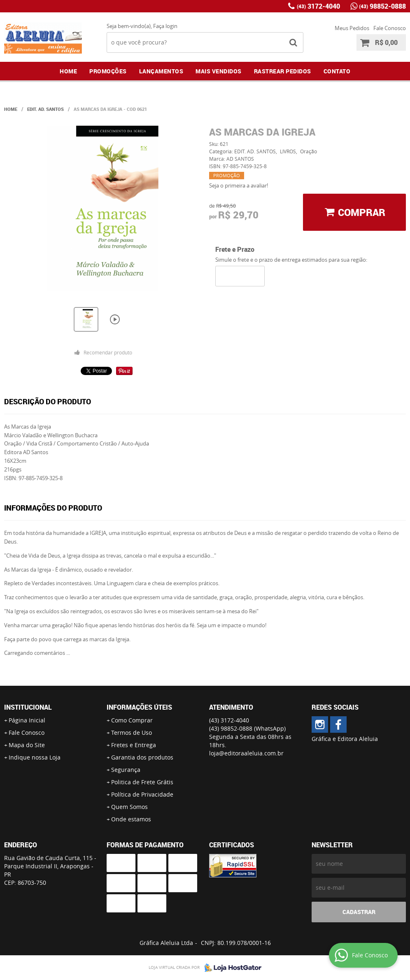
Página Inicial (27, 720)
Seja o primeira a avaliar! (239, 185)
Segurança (126, 770)
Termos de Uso (132, 733)
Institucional (28, 707)
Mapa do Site (27, 745)
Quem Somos (129, 807)
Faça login (165, 26)
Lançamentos (161, 71)
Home (68, 71)
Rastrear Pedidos (283, 71)
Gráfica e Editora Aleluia (345, 739)
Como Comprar (132, 720)
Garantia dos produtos (142, 757)
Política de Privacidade (142, 794)
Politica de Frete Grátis (142, 782)
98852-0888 (382, 6)
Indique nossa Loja (35, 757)
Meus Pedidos (352, 28)
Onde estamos (131, 819)
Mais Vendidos (219, 71)
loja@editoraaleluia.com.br (246, 753)
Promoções (108, 71)
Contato (337, 71)
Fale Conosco (390, 28)
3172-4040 (318, 6)
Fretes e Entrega (134, 745)
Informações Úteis (139, 707)
